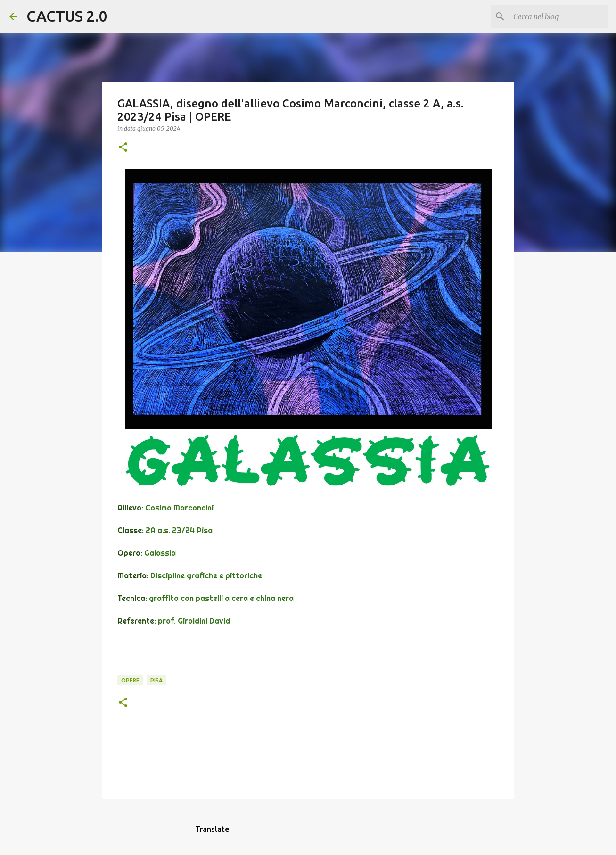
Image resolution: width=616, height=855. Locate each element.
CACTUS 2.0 (67, 16)
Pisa (156, 680)
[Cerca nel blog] (559, 16)
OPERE (130, 680)
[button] (123, 148)
